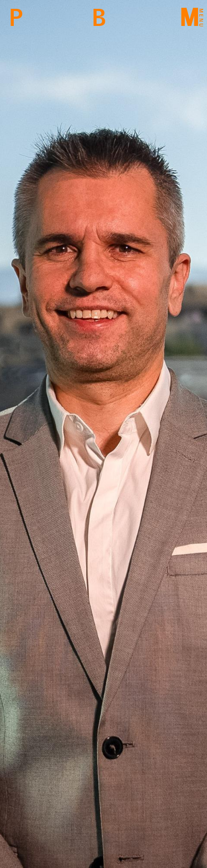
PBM (16, 18)
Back (99, 18)
